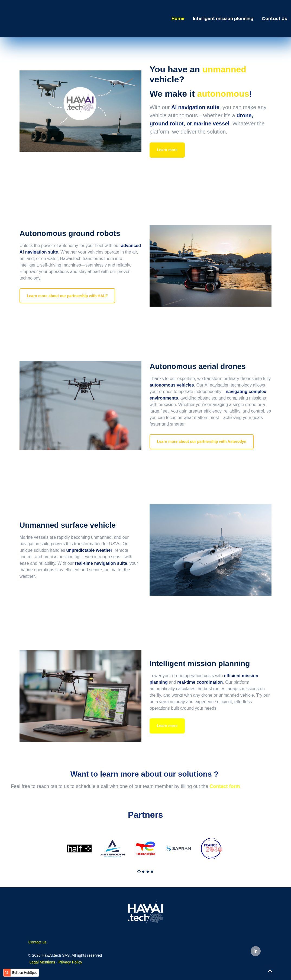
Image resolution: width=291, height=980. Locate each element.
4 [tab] (152, 872)
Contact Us (274, 19)
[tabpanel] (79, 848)
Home (178, 19)
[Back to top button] (270, 971)
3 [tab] (148, 872)
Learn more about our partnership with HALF (67, 296)
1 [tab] (139, 872)
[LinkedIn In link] (256, 951)
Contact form (225, 786)
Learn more (167, 150)
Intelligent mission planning (223, 19)
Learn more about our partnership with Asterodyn (202, 442)
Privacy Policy (70, 962)
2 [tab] (143, 872)
